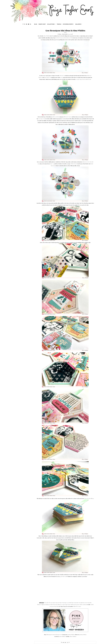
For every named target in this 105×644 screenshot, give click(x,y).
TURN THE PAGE (54, 605)
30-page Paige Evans (83, 79)
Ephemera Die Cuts (87, 162)
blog (36, 24)
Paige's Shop (42, 24)
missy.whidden (62, 636)
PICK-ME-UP (47, 603)
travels (59, 24)
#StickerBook (74, 164)
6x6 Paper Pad (61, 603)
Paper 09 (52, 164)
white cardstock (56, 117)
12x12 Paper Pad (41, 119)
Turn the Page (87, 498)
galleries (78, 24)
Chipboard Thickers (45, 605)
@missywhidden (71, 635)
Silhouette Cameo (68, 117)
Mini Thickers (47, 77)
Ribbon (92, 498)
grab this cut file (64, 576)
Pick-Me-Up (62, 76)
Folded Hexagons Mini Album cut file (64, 38)
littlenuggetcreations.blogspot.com (54, 635)
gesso (62, 77)
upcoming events (68, 24)
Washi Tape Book (72, 603)
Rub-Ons (78, 603)
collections (51, 24)
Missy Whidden (47, 36)
